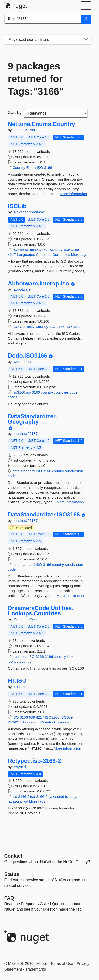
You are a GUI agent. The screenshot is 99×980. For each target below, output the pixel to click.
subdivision (74, 471)
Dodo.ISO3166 (28, 356)
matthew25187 (26, 434)
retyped (20, 767)
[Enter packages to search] (43, 19)
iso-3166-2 (39, 796)
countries (61, 392)
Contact (13, 856)
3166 (48, 168)
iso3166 (19, 392)
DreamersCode (26, 619)
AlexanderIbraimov (29, 212)
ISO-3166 (36, 657)
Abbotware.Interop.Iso (39, 284)
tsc (71, 796)
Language (31, 722)
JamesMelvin (24, 130)
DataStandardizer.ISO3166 (44, 515)
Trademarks (35, 969)
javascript (16, 801)
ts (67, 796)
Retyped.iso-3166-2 (34, 761)
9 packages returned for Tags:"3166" (36, 79)
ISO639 (41, 250)
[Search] (86, 19)
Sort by (15, 112)
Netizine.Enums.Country (42, 124)
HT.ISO (17, 681)
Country (19, 168)
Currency (27, 327)
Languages (26, 254)
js (76, 796)
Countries (44, 254)
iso (28, 392)
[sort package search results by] (56, 113)
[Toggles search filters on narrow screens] (86, 40)
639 (67, 250)
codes (13, 397)
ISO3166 (27, 250)
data (16, 471)
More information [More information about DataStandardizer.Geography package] (70, 502)
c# (26, 801)
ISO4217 (56, 250)
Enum (31, 168)
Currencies (61, 254)
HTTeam (21, 687)
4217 (12, 254)
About (42, 964)
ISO (40, 168)
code (74, 392)
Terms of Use (62, 964)
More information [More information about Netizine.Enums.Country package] (73, 194)
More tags (79, 254)
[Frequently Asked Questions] (9, 898)
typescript (56, 796)
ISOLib (17, 206)
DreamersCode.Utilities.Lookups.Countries (41, 611)
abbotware (22, 289)
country (47, 392)
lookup (72, 657)
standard (28, 471)
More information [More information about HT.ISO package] (68, 748)
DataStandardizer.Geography (33, 419)
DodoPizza (23, 362)
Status (12, 874)
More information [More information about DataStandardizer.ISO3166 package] (70, 596)
